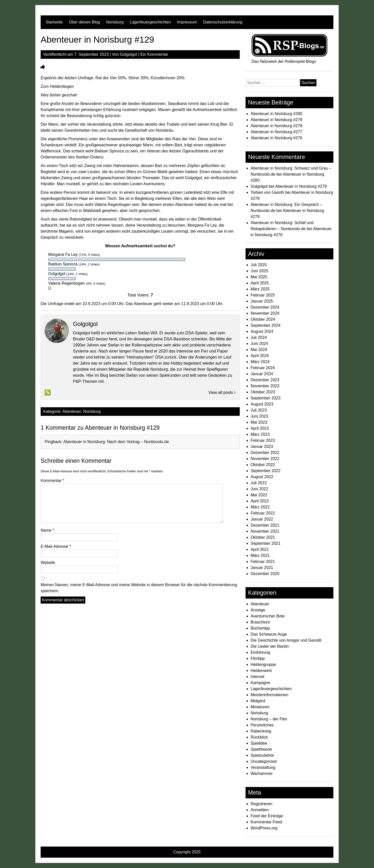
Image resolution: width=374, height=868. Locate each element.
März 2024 (260, 362)
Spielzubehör (262, 755)
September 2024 (265, 325)
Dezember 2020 (265, 574)
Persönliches (262, 725)
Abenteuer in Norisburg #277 (276, 132)
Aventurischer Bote (268, 616)
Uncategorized (264, 761)
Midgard (258, 701)
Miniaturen (260, 707)
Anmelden (260, 810)
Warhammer (262, 774)
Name (47, 530)
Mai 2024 (259, 350)
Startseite (54, 22)
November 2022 (265, 459)
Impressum (187, 22)
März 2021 (260, 555)
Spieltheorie (261, 749)
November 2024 (265, 313)
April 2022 (260, 501)
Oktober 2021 (263, 537)
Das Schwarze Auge (269, 634)
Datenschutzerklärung (223, 22)
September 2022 (265, 471)
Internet (257, 677)
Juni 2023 (259, 416)
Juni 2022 (259, 489)
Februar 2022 (263, 513)
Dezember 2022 (265, 453)
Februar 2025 (263, 295)
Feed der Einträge (267, 816)
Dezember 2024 (265, 307)
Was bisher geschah (59, 95)
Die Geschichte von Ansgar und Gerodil (286, 640)
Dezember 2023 (265, 380)
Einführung (260, 652)
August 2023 (262, 404)
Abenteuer (72, 411)
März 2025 (260, 289)
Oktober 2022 (263, 465)
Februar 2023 (263, 440)
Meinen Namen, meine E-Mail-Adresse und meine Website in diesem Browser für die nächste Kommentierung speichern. (139, 588)
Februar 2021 (263, 562)
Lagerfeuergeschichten (150, 22)
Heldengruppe (263, 664)
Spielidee (259, 743)
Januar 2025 (262, 301)
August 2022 (262, 477)
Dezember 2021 (265, 525)
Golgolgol (129, 54)
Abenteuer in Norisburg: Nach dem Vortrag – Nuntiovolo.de (116, 442)
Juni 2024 (259, 344)
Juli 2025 (259, 265)
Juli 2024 (259, 337)
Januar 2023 (262, 446)
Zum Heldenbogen (57, 86)
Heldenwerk (261, 671)
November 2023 (265, 386)
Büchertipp (260, 628)
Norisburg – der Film (269, 719)
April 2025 (260, 283)
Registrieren (261, 804)
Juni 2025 (259, 271)
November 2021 (265, 531)
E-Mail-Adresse (56, 546)
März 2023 (260, 434)
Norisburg (115, 22)
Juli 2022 (259, 483)
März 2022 (260, 507)
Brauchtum (260, 622)
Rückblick (259, 737)
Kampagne (260, 683)
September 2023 (265, 398)
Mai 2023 (259, 422)
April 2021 (260, 549)
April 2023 (260, 428)
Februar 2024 (263, 368)
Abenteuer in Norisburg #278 (276, 126)
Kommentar (52, 481)
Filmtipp (258, 658)
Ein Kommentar (154, 54)
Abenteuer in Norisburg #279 (276, 120)
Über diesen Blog (84, 22)
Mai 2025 (259, 277)
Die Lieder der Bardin (270, 646)
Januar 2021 (262, 568)
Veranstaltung (263, 767)
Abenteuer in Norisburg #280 (276, 114)
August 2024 (262, 331)
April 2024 (260, 356)
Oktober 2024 (263, 319)
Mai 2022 (259, 495)
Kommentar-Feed (266, 822)
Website (48, 563)
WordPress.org (264, 828)
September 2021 (265, 543)
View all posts (222, 392)
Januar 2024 (262, 374)
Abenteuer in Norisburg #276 (276, 138)
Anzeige (258, 610)
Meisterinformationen (269, 695)
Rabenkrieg (261, 731)
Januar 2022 (262, 519)
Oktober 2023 (263, 392)
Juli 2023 (259, 410)
